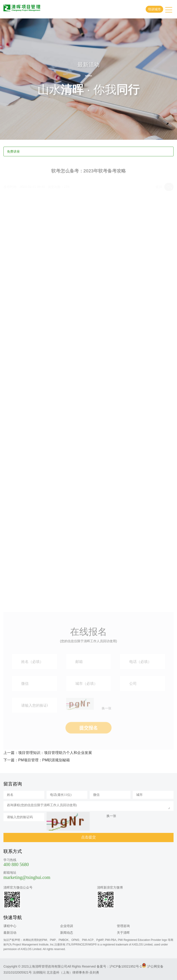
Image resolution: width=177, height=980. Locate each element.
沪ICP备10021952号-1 (126, 966)
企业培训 (67, 926)
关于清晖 (123, 933)
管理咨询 (123, 926)
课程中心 (10, 926)
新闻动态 (67, 933)
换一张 (106, 720)
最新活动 (10, 933)
